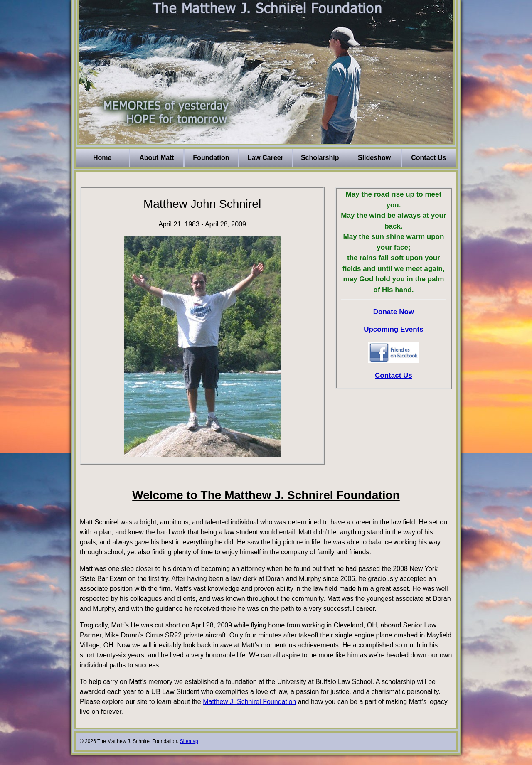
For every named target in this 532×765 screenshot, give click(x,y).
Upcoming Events (394, 329)
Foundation (211, 158)
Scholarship (320, 158)
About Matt (157, 158)
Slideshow (374, 158)
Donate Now (394, 312)
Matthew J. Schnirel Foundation (249, 702)
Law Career (266, 158)
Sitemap (189, 741)
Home (102, 158)
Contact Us (429, 158)
